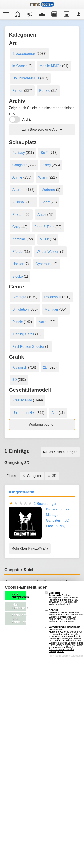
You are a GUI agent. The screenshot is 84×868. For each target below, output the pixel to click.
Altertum (19, 190)
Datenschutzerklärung (72, 656)
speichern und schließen (19, 618)
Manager (51, 309)
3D (15, 380)
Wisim (43, 177)
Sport (45, 202)
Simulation (21, 309)
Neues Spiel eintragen (60, 452)
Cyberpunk (44, 264)
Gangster (20, 165)
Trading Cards (23, 334)
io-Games (20, 66)
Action (44, 322)
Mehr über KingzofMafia (30, 548)
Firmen (18, 91)
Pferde (18, 252)
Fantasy (19, 153)
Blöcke (18, 276)
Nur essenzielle (19, 606)
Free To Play (22, 400)
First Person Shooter (28, 347)
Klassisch (20, 367)
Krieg (47, 165)
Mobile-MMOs (50, 66)
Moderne (48, 190)
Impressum (54, 656)
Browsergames (24, 54)
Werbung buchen (42, 424)
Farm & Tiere (44, 227)
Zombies (19, 239)
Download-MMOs (26, 78)
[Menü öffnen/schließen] (5, 14)
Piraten (18, 215)
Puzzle (18, 322)
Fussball (19, 202)
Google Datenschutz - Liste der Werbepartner (61, 649)
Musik (44, 239)
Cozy (16, 227)
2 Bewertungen (45, 504)
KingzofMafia (22, 492)
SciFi (45, 153)
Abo (54, 413)
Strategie (19, 297)
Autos (42, 215)
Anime (17, 177)
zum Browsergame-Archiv (42, 130)
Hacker (18, 264)
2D (45, 367)
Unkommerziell (24, 413)
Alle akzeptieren (19, 595)
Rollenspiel (53, 297)
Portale (45, 91)
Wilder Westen (48, 252)
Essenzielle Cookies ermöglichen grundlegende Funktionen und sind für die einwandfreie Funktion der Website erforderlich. (62, 598)
